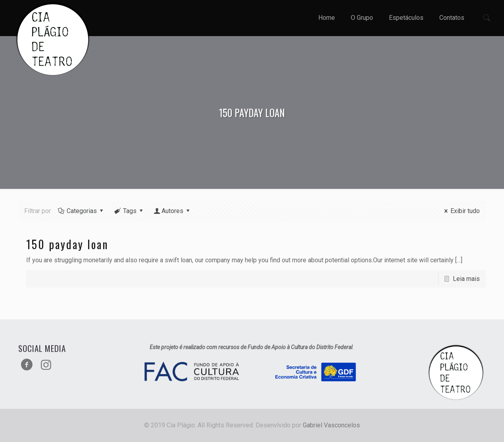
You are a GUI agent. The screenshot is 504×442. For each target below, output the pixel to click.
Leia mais (466, 279)
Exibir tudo (461, 211)
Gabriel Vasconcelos (331, 425)
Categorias (81, 211)
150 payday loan (67, 244)
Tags (129, 211)
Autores (173, 211)
